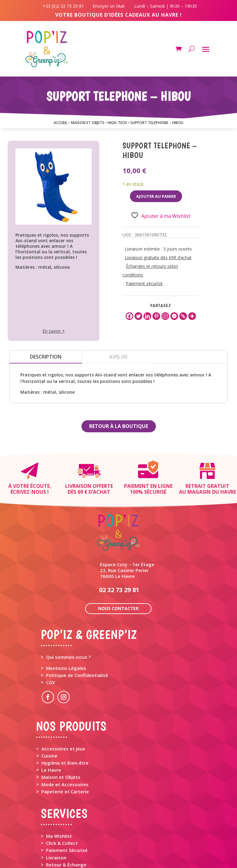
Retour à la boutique (119, 426)
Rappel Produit (62, 827)
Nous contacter (118, 564)
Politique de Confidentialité (77, 631)
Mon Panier (59, 838)
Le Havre (51, 725)
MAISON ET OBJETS (88, 123)
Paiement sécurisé (144, 283)
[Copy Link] (183, 316)
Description (46, 357)
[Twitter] (138, 316)
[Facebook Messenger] (174, 316)
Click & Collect (62, 799)
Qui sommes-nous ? (68, 613)
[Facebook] (129, 316)
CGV (50, 638)
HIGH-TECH (117, 123)
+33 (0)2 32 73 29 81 (64, 6)
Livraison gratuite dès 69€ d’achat (158, 257)
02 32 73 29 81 (119, 545)
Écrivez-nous (28, 492)
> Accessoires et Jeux (61, 704)
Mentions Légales (66, 624)
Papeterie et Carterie (65, 747)
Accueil (61, 123)
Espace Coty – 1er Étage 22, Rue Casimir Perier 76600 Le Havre (127, 526)
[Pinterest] (156, 316)
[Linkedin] (147, 316)
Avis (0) (118, 357)
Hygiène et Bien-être (65, 718)
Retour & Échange (66, 820)
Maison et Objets (61, 733)
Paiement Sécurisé (67, 806)
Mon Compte (60, 845)
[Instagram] (165, 316)
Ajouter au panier (156, 196)
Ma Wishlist (59, 791)
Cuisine (49, 711)
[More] (192, 316)
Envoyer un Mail (108, 6)
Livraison (56, 813)
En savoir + (54, 331)
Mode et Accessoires (65, 740)
